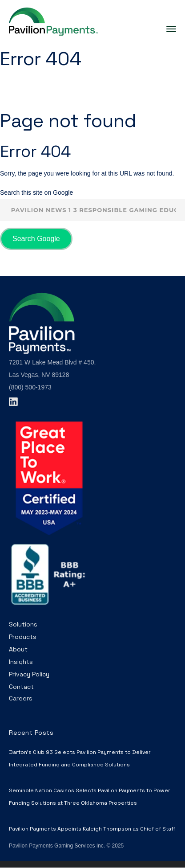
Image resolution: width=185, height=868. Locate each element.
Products (23, 637)
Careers (21, 698)
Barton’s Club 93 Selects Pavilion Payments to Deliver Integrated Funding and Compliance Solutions (80, 758)
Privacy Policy (29, 674)
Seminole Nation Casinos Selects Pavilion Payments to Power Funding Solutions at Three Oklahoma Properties (90, 797)
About (18, 649)
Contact (21, 687)
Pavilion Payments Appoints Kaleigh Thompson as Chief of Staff (92, 829)
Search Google (36, 239)
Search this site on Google (36, 192)
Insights (21, 662)
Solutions (23, 624)
